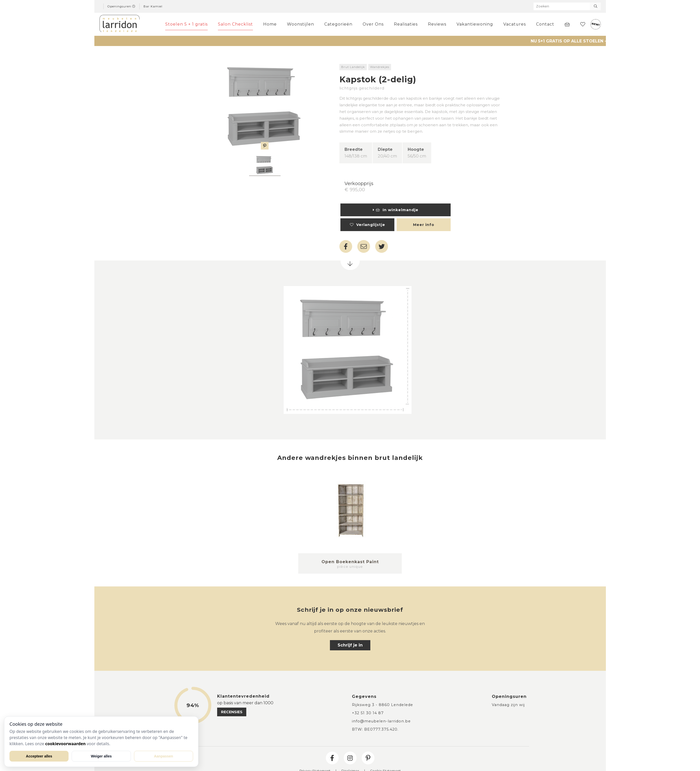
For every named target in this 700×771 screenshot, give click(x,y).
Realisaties (406, 24)
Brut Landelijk (353, 67)
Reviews (437, 24)
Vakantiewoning (475, 24)
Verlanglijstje (368, 225)
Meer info (424, 225)
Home (270, 24)
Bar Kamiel (153, 6)
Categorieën (338, 24)
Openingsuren (121, 6)
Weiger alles (101, 756)
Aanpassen (164, 756)
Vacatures (515, 24)
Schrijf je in (350, 645)
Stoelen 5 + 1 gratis (186, 24)
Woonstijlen (301, 24)
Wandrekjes (380, 67)
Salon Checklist (235, 24)
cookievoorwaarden (65, 744)
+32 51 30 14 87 (368, 713)
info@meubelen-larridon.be (381, 721)
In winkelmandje (396, 210)
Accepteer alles (39, 756)
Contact (545, 24)
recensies (232, 712)
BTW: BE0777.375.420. (375, 729)
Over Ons (373, 24)
